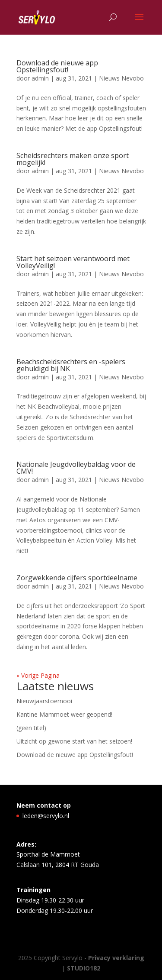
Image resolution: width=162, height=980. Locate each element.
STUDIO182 (84, 968)
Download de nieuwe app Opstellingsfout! (57, 66)
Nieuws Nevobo (121, 78)
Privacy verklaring (116, 958)
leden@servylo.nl (46, 816)
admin (40, 78)
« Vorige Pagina (38, 675)
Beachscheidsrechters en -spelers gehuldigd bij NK (71, 365)
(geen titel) (31, 728)
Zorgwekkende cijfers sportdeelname (77, 578)
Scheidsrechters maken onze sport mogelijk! (73, 159)
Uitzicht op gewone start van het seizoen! (74, 741)
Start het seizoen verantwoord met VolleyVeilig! (73, 262)
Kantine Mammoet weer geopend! (64, 714)
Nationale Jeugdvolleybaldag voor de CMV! (76, 468)
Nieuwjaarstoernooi (44, 701)
